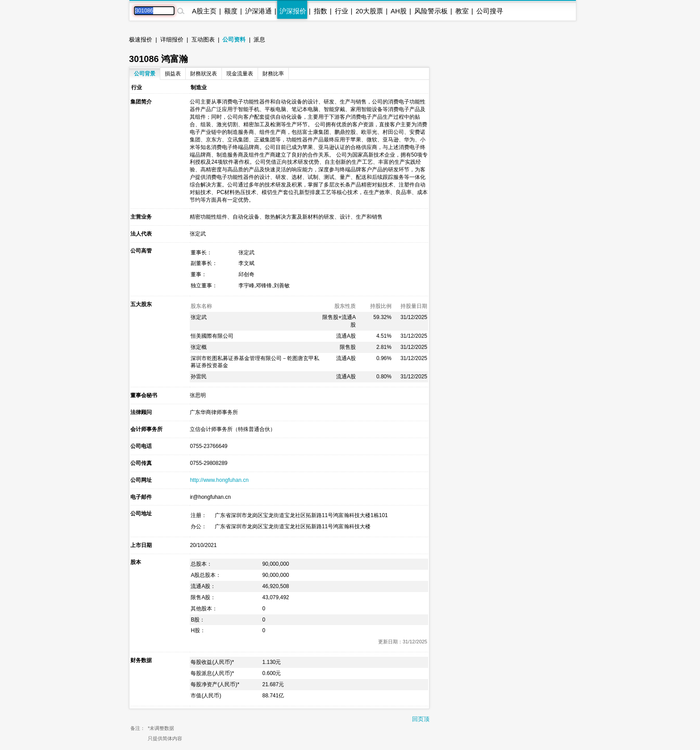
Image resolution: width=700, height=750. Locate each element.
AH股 (399, 11)
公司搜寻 (490, 11)
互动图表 (203, 39)
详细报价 (172, 39)
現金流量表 (240, 74)
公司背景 (145, 74)
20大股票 (369, 11)
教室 (462, 11)
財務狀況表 (204, 74)
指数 (321, 11)
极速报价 (141, 39)
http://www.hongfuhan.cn (219, 480)
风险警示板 (431, 11)
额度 (231, 11)
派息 (259, 39)
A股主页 (204, 11)
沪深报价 (293, 11)
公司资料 (234, 39)
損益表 (173, 74)
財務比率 (273, 74)
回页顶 (421, 719)
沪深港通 (258, 11)
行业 (342, 11)
